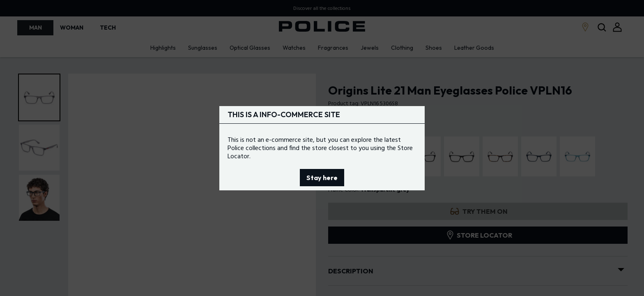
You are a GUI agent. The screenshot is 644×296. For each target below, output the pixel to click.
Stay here (322, 178)
